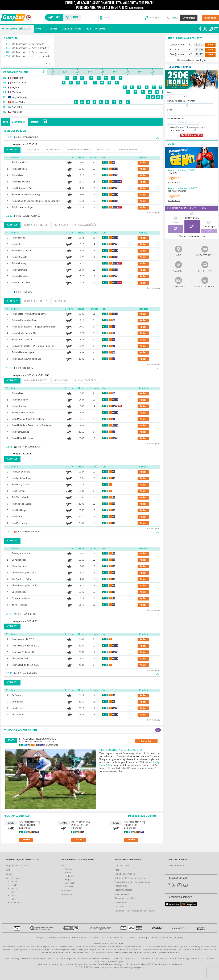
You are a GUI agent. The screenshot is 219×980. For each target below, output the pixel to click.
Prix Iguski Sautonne (22, 478)
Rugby (68, 880)
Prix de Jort (17, 244)
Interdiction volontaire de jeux (109, 944)
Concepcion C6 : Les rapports (30, 44)
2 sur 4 (14, 889)
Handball (69, 887)
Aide (179, 256)
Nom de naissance (176, 101)
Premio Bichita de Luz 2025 (26, 665)
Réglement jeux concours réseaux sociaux (135, 911)
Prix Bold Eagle (19, 510)
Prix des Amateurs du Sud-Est (26, 359)
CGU (194, 130)
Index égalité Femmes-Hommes (130, 878)
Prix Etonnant (19, 491)
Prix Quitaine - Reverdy (23, 413)
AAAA (190, 123)
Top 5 (13, 899)
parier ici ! (147, 741)
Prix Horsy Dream (20, 485)
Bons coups (104, 150)
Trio (12, 892)
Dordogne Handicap (22, 554)
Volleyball (69, 883)
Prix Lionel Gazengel (22, 340)
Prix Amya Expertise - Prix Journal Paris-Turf (33, 346)
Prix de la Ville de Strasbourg (26, 195)
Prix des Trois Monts (22, 283)
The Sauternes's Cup (22, 579)
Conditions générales (125, 874)
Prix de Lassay (19, 264)
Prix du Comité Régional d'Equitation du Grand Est (36, 201)
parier (143, 163)
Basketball (70, 876)
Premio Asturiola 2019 (23, 639)
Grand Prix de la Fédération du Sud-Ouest (32, 426)
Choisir (171, 96)
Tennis (68, 873)
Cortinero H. (18, 702)
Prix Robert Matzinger (23, 208)
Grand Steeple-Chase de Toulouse (28, 419)
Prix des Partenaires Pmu (24, 320)
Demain (34, 122)
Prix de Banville (20, 270)
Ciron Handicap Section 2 (24, 586)
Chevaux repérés (128, 150)
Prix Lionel (17, 517)
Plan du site (120, 903)
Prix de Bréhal (19, 238)
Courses (12, 150)
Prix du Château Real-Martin (26, 333)
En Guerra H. (18, 695)
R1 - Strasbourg (81, 822)
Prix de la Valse (19, 169)
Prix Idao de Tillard (21, 472)
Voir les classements (189, 237)
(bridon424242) (192, 218)
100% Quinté (32, 150)
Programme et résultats (17, 866)
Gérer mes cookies (123, 890)
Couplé (14, 885)
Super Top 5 (179, 287)
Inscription (210, 18)
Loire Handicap (19, 560)
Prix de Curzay (19, 406)
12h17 (199, 55)
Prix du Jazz (18, 175)
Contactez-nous (205, 256)
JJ (169, 123)
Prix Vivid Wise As (21, 498)
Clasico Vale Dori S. (21, 659)
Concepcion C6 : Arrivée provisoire (33, 52)
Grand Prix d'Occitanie (23, 438)
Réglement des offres (125, 898)
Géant (9, 874)
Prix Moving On (19, 523)
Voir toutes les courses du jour (192, 60)
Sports (63, 866)
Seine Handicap (20, 605)
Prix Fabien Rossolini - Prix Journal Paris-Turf (33, 327)
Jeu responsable (122, 894)
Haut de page (152, 213)
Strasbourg (26, 739)
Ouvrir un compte (192, 135)
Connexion (189, 18)
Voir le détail (174, 182)
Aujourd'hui (19, 122)
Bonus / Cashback (205, 287)
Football (69, 869)
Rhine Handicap (20, 566)
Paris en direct (67, 895)
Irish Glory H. (18, 715)
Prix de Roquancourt (22, 251)
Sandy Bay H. (18, 708)
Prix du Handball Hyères (24, 353)
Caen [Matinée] (177, 45)
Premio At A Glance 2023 (24, 652)
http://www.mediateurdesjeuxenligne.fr (126, 968)
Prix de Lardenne (20, 400)
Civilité (170, 92)
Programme (66, 890)
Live (8, 870)
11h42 (199, 45)
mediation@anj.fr (101, 968)
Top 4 (13, 896)
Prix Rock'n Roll (19, 163)
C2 (191, 55)
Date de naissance (176, 119)
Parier (211, 45)
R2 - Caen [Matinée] (29, 822)
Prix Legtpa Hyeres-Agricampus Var (29, 314)
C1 (191, 45)
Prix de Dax (18, 393)
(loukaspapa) (209, 227)
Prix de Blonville (20, 276)
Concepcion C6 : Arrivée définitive (32, 48)
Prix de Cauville (19, 257)
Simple (14, 882)
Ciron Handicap (19, 592)
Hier (6, 122)
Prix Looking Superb (22, 504)
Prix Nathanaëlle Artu (22, 188)
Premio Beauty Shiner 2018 (26, 646)
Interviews (53, 150)
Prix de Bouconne (20, 432)
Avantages (178, 271)
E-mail (170, 110)
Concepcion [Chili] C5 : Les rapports (33, 56)
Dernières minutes (78, 150)
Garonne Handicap (21, 598)
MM (180, 123)
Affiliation (119, 907)
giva (176, 222)
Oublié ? (174, 18)
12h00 (199, 50)
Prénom (191, 101)
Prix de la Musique (21, 182)
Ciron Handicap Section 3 (24, 573)
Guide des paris (205, 271)
